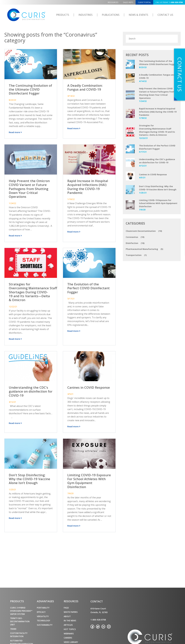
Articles (68, 625)
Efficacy (41, 612)
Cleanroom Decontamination (144, 231)
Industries (85, 15)
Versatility (43, 616)
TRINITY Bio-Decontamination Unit (20, 621)
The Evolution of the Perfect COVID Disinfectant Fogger (89, 287)
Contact (97, 601)
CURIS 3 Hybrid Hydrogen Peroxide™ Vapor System (21, 611)
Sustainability (45, 625)
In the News (70, 621)
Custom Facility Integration (19, 635)
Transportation (136, 255)
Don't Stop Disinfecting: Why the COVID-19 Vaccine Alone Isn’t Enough (29, 477)
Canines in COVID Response (89, 386)
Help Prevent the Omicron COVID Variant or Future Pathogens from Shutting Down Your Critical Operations (29, 188)
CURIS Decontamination (26, 15)
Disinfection (135, 243)
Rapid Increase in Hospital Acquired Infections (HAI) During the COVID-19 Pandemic (88, 186)
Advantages (45, 601)
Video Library (71, 642)
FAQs (66, 608)
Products (63, 15)
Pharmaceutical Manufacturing (144, 249)
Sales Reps (128, 2)
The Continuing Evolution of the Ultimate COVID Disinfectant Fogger (30, 89)
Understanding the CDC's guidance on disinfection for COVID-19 (31, 389)
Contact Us (165, 15)
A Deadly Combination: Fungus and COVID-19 (85, 87)
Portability (43, 608)
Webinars (69, 634)
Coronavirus (135, 237)
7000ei (13, 629)
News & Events (138, 15)
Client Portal (144, 2)
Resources (113, 2)
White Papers (71, 612)
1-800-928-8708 (169, 2)
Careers (68, 638)
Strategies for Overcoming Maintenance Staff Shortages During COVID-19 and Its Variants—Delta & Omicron (33, 291)
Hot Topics (70, 629)
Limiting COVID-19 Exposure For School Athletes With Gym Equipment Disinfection (89, 479)
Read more (15, 132)
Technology (44, 621)
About (67, 616)
